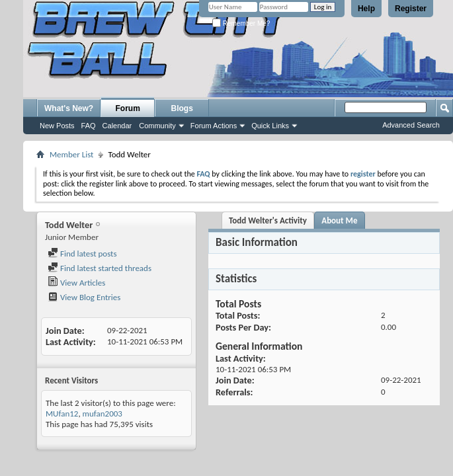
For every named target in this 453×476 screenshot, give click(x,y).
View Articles (76, 283)
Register (411, 9)
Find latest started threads (100, 268)
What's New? (69, 108)
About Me (339, 220)
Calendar (117, 126)
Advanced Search (411, 125)
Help (366, 9)
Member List (71, 154)
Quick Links (270, 126)
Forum (128, 108)
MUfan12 (62, 414)
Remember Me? (241, 23)
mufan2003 (103, 414)
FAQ (89, 126)
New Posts (57, 126)
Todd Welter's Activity (268, 220)
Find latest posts (82, 254)
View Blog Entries (84, 297)
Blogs (182, 108)
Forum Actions (214, 126)
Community (157, 126)
